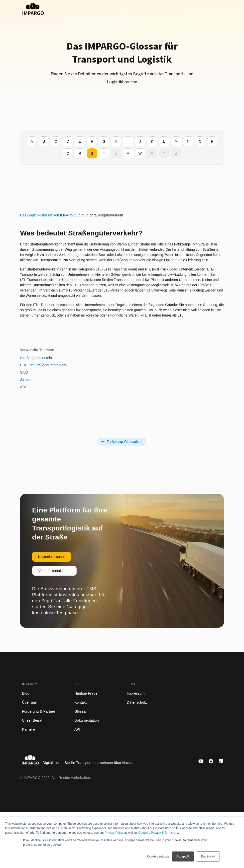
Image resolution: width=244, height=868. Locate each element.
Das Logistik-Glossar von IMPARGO (36, 218)
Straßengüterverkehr (140, 223)
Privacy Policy (114, 833)
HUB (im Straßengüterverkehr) (148, 230)
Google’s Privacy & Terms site (158, 833)
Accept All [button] (183, 856)
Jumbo (129, 245)
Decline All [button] (208, 856)
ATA (127, 252)
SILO (128, 238)
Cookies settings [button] (158, 856)
